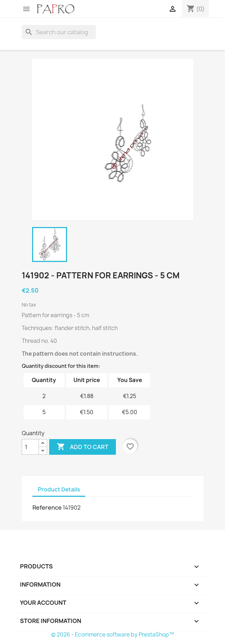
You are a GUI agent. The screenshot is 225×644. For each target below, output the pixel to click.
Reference (47, 508)
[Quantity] (30, 447)
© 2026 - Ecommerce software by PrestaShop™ (113, 635)
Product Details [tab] (59, 490)
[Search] (59, 32)
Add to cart (83, 447)
